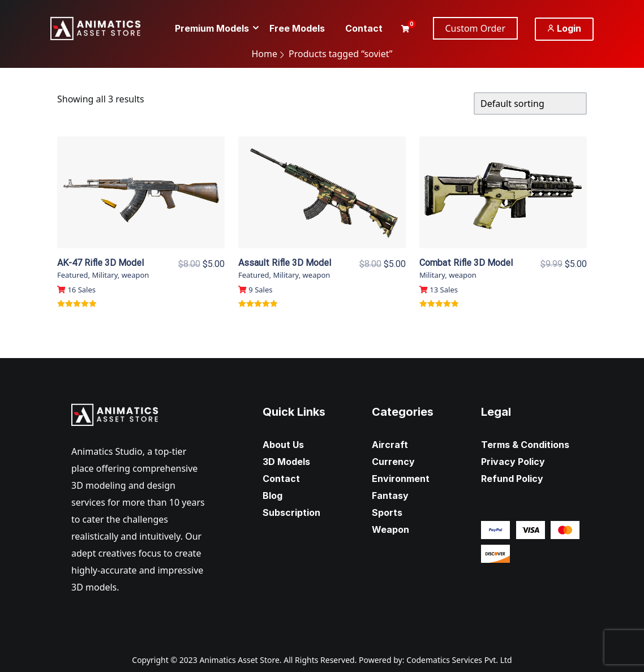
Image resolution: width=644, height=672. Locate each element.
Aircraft (390, 445)
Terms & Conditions (525, 445)
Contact (281, 479)
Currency (393, 462)
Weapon (390, 529)
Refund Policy (512, 479)
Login (564, 28)
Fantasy (390, 496)
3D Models (286, 462)
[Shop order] (530, 104)
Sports (387, 512)
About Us (283, 445)
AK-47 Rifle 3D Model (100, 263)
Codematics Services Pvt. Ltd (459, 660)
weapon (136, 275)
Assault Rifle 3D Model (285, 263)
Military (104, 275)
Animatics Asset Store (239, 660)
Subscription (291, 512)
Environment (401, 479)
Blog (272, 496)
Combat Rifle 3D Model (466, 263)
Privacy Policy (513, 462)
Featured (73, 275)
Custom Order (476, 28)
